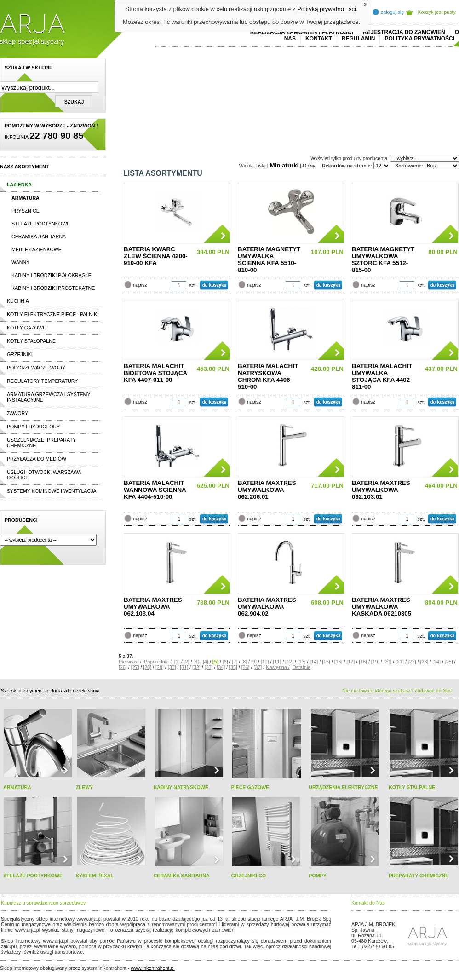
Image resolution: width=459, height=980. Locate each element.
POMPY (318, 876)
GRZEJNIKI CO (248, 876)
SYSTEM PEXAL (95, 876)
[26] (123, 667)
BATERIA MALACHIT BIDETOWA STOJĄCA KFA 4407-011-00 (155, 373)
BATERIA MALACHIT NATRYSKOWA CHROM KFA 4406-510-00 (268, 376)
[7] (235, 662)
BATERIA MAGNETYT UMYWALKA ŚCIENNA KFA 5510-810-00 (269, 259)
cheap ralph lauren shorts (42, 935)
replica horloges (103, 952)
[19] (375, 662)
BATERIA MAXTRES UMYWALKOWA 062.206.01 (267, 490)
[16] (339, 662)
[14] (314, 662)
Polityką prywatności (327, 9)
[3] (196, 662)
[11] (277, 662)
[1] (177, 662)
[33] (209, 667)
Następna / (278, 667)
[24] (436, 662)
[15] (326, 662)
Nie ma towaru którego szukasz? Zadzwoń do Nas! (397, 691)
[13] (302, 662)
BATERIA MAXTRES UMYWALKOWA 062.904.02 (267, 607)
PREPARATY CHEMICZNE (419, 876)
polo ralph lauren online (264, 930)
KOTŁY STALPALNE (412, 787)
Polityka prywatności (419, 39)
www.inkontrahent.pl (152, 968)
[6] (225, 662)
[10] (265, 662)
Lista (261, 166)
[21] (400, 662)
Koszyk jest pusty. (438, 12)
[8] (244, 662)
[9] (254, 662)
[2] (187, 662)
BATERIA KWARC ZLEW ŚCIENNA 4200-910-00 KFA (156, 256)
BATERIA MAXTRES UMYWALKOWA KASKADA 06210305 (382, 607)
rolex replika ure (139, 952)
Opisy (309, 166)
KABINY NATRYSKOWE (181, 787)
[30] (172, 667)
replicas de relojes (91, 935)
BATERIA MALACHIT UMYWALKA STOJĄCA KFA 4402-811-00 (382, 376)
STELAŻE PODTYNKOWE (33, 876)
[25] (449, 662)
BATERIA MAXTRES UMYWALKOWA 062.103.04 (153, 607)
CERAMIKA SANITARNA (182, 876)
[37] (258, 667)
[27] (135, 667)
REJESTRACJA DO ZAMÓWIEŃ (404, 32)
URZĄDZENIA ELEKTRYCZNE (343, 787)
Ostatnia (302, 667)
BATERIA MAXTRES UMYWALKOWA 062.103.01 (381, 490)
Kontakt (319, 39)
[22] (412, 662)
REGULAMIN (359, 39)
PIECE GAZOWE (250, 787)
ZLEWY (84, 787)
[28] (147, 667)
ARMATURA (17, 787)
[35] (233, 667)
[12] (289, 662)
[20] (387, 662)
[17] (350, 662)
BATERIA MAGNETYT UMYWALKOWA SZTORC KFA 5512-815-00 (383, 259)
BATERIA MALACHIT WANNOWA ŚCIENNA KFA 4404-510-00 (155, 490)
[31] (184, 667)
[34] (221, 667)
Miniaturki (284, 165)
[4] (206, 662)
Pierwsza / (130, 662)
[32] (196, 667)
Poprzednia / (158, 662)
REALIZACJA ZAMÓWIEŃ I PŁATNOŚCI (302, 32)
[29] (160, 667)
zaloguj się (392, 12)
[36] (246, 667)
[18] (363, 662)
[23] (425, 662)
